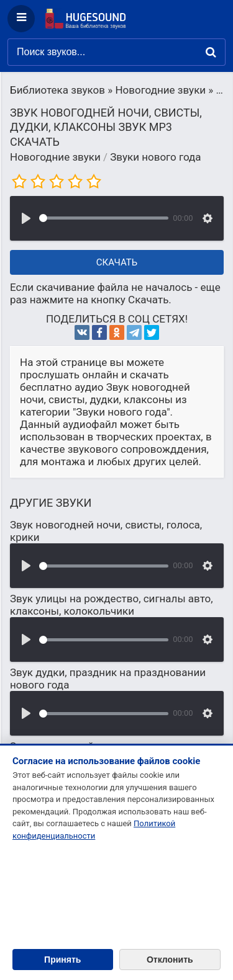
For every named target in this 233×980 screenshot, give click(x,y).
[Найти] (211, 52)
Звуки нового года (155, 157)
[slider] (104, 218)
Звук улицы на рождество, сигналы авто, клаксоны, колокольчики (112, 605)
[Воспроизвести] (26, 218)
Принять (62, 960)
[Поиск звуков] (116, 52)
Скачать (117, 262)
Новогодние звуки (55, 157)
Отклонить (170, 960)
